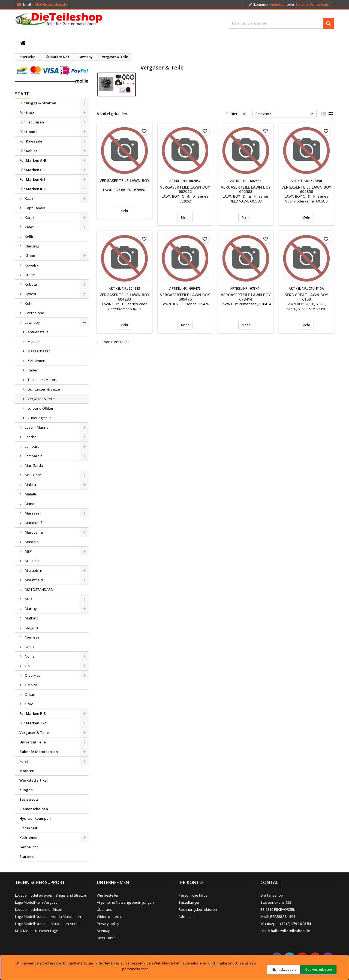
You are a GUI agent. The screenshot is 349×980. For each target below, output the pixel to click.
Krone (30, 275)
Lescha (31, 437)
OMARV (31, 685)
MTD (28, 599)
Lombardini (34, 456)
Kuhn (29, 303)
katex (29, 227)
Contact (271, 882)
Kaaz (29, 198)
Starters (26, 857)
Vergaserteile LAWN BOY (124, 181)
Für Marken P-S (33, 713)
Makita (30, 485)
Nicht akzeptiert (284, 970)
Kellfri (30, 237)
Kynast (31, 294)
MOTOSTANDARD (39, 589)
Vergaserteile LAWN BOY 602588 (246, 189)
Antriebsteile (38, 332)
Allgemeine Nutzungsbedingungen (125, 902)
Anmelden (278, 4)
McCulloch (33, 475)
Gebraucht (29, 847)
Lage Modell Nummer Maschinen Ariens (48, 924)
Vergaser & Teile (41, 399)
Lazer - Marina (37, 427)
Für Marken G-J (32, 179)
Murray (31, 609)
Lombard (32, 446)
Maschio (32, 542)
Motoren (27, 771)
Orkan (30, 694)
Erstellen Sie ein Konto (313, 4)
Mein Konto (106, 938)
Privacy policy (108, 924)
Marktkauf (33, 523)
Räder (33, 370)
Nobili (29, 647)
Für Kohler (28, 151)
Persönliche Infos (193, 895)
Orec (29, 704)
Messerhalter (39, 351)
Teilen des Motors (42, 380)
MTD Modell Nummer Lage (37, 931)
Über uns (104, 909)
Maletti (30, 494)
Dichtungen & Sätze (44, 389)
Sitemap (104, 931)
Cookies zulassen (318, 970)
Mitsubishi (33, 570)
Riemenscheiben (34, 809)
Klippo (30, 256)
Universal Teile (33, 742)
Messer (34, 341)
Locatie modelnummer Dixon (39, 909)
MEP (28, 551)
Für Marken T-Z (33, 723)
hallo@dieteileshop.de (50, 4)
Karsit (30, 217)
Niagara (31, 628)
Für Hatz (27, 113)
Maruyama (34, 532)
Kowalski (32, 265)
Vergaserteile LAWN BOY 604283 (124, 297)
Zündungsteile (40, 418)
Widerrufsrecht (109, 917)
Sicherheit (28, 828)
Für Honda (28, 132)
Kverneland (34, 313)
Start (22, 94)
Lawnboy (32, 322)
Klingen (26, 790)
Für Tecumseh (32, 122)
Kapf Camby (35, 208)
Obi (28, 666)
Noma (30, 656)
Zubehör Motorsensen (39, 752)
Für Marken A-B (33, 160)
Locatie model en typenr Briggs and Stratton (51, 895)
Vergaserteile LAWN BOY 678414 (246, 297)
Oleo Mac (33, 675)
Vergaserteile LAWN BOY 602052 (185, 189)
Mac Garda (34, 465)
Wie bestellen (108, 895)
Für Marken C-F (32, 170)
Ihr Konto (191, 882)
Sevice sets (29, 799)
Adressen (187, 917)
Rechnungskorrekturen (198, 909)
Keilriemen (36, 361)
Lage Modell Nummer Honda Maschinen (48, 917)
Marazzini (33, 513)
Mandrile (32, 504)
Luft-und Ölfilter (40, 408)
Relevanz (285, 114)
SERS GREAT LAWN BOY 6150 (306, 297)
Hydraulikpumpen (35, 818)
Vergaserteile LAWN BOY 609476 (185, 297)
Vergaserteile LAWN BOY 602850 (306, 189)
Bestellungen (189, 902)
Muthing (31, 618)
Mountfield (34, 580)
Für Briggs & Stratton (38, 103)
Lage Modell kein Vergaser (37, 902)
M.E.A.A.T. (32, 561)
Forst (24, 761)
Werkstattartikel (34, 780)
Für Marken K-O (33, 189)
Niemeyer (33, 637)
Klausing (32, 246)
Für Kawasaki (31, 141)
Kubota (31, 284)
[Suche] (282, 23)
